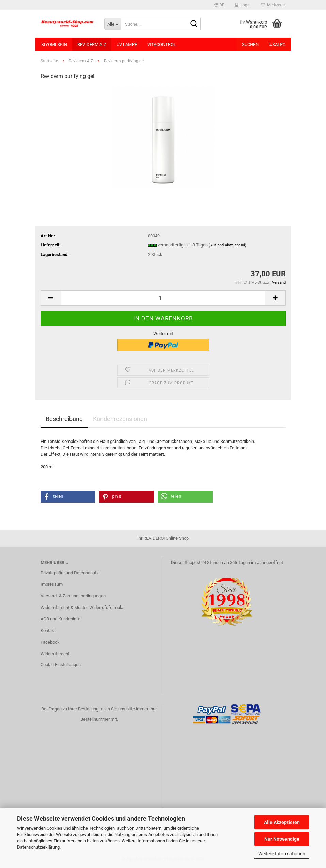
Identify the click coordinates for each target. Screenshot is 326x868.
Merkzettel (273, 5)
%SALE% (277, 44)
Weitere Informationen (282, 854)
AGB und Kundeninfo (60, 619)
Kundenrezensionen (120, 419)
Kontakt (48, 631)
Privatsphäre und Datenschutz (69, 573)
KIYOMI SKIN (54, 44)
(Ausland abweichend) (228, 245)
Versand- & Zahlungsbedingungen (73, 596)
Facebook (50, 642)
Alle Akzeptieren (282, 822)
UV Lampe (127, 44)
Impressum (52, 584)
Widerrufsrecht (55, 654)
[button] (219, 5)
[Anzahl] (163, 298)
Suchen (250, 44)
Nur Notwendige (282, 839)
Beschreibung (64, 419)
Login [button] (243, 5)
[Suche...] (112, 24)
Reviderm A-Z (92, 44)
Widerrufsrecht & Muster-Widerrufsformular (83, 607)
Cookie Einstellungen (61, 665)
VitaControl (162, 44)
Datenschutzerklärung (38, 847)
